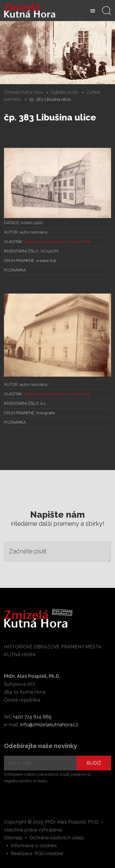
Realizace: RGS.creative (37, 853)
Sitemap (13, 838)
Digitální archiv (65, 92)
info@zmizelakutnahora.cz (49, 725)
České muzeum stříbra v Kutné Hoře (57, 242)
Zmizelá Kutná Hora (23, 92)
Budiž (94, 763)
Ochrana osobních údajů (57, 838)
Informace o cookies (34, 846)
